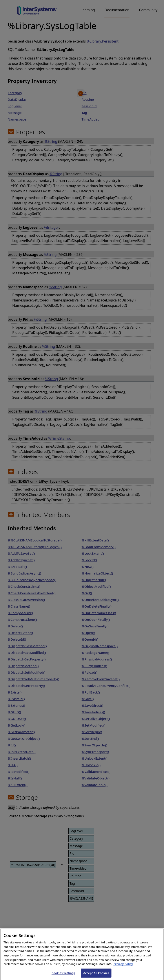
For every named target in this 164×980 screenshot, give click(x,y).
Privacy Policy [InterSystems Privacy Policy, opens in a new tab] (123, 967)
